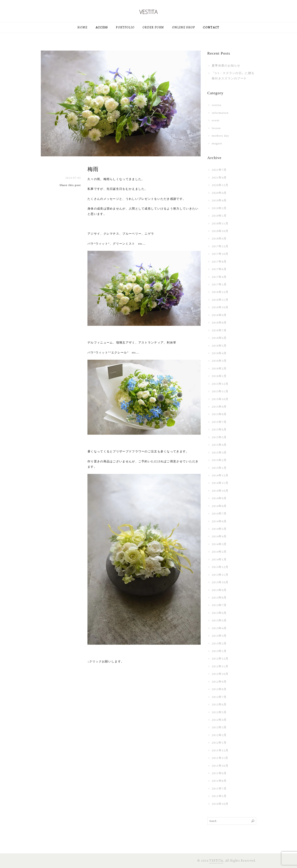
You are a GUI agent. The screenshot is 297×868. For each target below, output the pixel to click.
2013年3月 (219, 636)
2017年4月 (219, 277)
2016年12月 (220, 292)
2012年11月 (220, 666)
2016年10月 (220, 307)
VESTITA (216, 861)
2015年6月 (219, 429)
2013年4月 (219, 628)
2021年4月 (219, 178)
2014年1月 (219, 559)
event (216, 120)
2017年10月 (220, 254)
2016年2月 (219, 368)
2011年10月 (220, 766)
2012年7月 (219, 697)
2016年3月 (219, 361)
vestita (217, 105)
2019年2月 (219, 208)
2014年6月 (219, 521)
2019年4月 (219, 200)
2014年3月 (219, 544)
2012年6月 (219, 704)
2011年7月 (219, 788)
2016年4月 (219, 353)
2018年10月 (220, 231)
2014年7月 (219, 514)
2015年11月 (220, 391)
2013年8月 (219, 598)
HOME (82, 27)
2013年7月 (219, 605)
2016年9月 (219, 315)
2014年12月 (220, 475)
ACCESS (102, 27)
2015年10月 (220, 399)
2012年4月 (219, 720)
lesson (216, 128)
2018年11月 (220, 223)
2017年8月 (219, 262)
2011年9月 (219, 773)
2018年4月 (219, 239)
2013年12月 (220, 567)
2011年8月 (219, 781)
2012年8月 (219, 689)
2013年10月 (220, 582)
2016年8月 (219, 323)
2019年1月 (219, 216)
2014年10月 (220, 491)
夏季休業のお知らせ (226, 66)
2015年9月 (219, 407)
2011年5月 (219, 796)
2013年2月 (219, 643)
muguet (217, 143)
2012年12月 (220, 659)
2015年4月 (219, 445)
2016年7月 (219, 330)
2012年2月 (219, 735)
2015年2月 (219, 460)
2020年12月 (220, 185)
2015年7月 (219, 422)
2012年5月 (219, 712)
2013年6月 (219, 613)
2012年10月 (220, 674)
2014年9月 (219, 498)
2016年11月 (220, 300)
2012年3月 (219, 727)
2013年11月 (220, 575)
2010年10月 (220, 804)
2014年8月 (219, 506)
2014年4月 (219, 536)
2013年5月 (219, 620)
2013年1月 (219, 651)
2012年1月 (219, 743)
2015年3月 (219, 453)
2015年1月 (219, 468)
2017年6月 (219, 269)
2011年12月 (220, 750)
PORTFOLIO (125, 27)
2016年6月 (219, 338)
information (220, 113)
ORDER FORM (153, 27)
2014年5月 (219, 529)
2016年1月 (219, 376)
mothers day (220, 136)
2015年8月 (219, 414)
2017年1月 (219, 284)
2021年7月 (219, 170)
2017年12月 (220, 246)
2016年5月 (219, 346)
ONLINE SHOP (183, 27)
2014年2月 (219, 552)
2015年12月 (220, 384)
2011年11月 (220, 758)
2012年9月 (219, 682)
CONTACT (211, 27)
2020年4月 (219, 193)
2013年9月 (219, 590)
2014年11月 (220, 483)
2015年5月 (219, 437)
